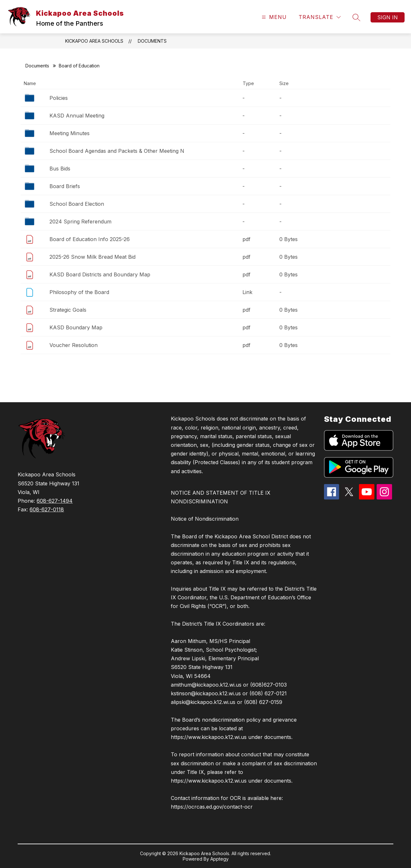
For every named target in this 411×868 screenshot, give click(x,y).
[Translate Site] (320, 17)
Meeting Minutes (70, 133)
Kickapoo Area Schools (94, 41)
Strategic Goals (68, 310)
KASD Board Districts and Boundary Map (100, 274)
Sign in (388, 17)
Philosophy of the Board (79, 292)
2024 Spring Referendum (80, 221)
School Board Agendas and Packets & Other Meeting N (117, 151)
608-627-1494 (55, 501)
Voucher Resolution (74, 345)
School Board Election (77, 204)
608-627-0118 (47, 509)
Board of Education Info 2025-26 (90, 239)
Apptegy (219, 859)
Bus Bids (60, 169)
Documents (152, 41)
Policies (59, 98)
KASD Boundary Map (76, 327)
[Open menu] (273, 17)
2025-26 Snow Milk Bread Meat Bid (92, 257)
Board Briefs (65, 186)
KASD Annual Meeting (77, 116)
